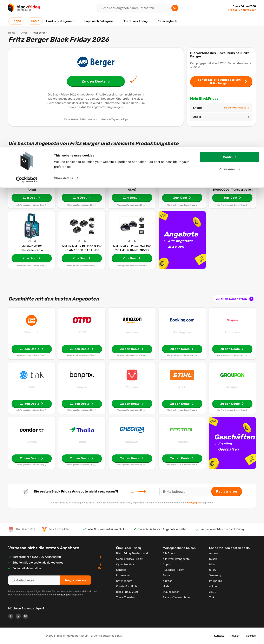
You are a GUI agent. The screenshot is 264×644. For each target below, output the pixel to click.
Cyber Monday (125, 564)
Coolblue (32, 332)
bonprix (82, 387)
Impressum (123, 575)
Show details (64, 31)
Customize (230, 22)
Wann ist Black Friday (129, 559)
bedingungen (193, 503)
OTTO (82, 332)
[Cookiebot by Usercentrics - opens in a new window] (27, 33)
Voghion (132, 387)
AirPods (168, 581)
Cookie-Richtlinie (127, 586)
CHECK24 (132, 442)
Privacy (235, 636)
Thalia (82, 442)
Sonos (167, 575)
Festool (182, 442)
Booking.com (182, 332)
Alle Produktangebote (176, 559)
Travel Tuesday (125, 597)
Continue (230, 10)
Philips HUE (216, 581)
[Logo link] (12, 617)
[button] (24, 636)
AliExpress (232, 332)
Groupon (232, 387)
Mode (166, 586)
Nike (212, 564)
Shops (221, 108)
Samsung (215, 575)
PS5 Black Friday (173, 570)
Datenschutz (124, 581)
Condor (32, 442)
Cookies (251, 636)
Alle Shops (169, 553)
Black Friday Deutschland (132, 553)
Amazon (132, 332)
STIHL (182, 387)
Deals (221, 117)
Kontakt (121, 570)
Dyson (213, 559)
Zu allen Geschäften (235, 299)
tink (32, 387)
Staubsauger (171, 592)
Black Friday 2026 (127, 592)
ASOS (213, 592)
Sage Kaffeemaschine (176, 597)
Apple (166, 564)
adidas (213, 586)
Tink (212, 597)
